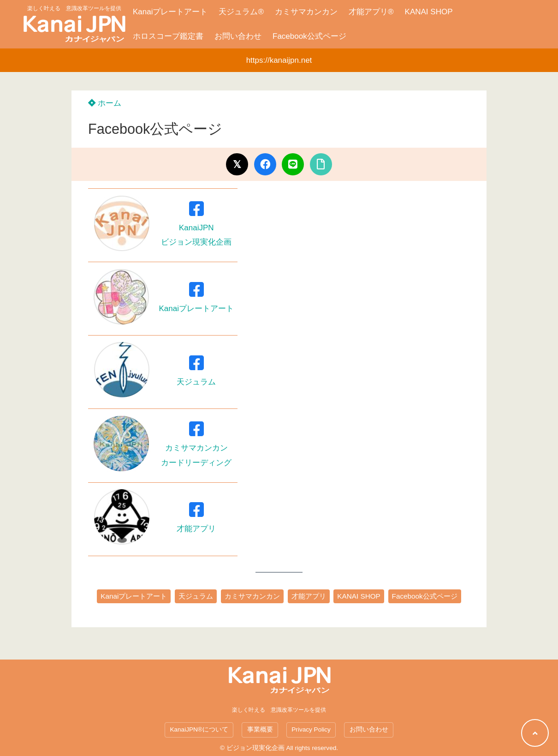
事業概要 (260, 729)
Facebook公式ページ (309, 36)
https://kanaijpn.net (279, 60)
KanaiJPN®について (199, 729)
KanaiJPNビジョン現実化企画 (196, 228)
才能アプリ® (371, 12)
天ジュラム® (241, 12)
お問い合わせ (238, 36)
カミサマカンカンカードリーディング (196, 448)
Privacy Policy (311, 729)
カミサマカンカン (306, 12)
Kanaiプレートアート (170, 12)
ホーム (105, 103)
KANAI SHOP (429, 12)
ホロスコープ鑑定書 (168, 36)
